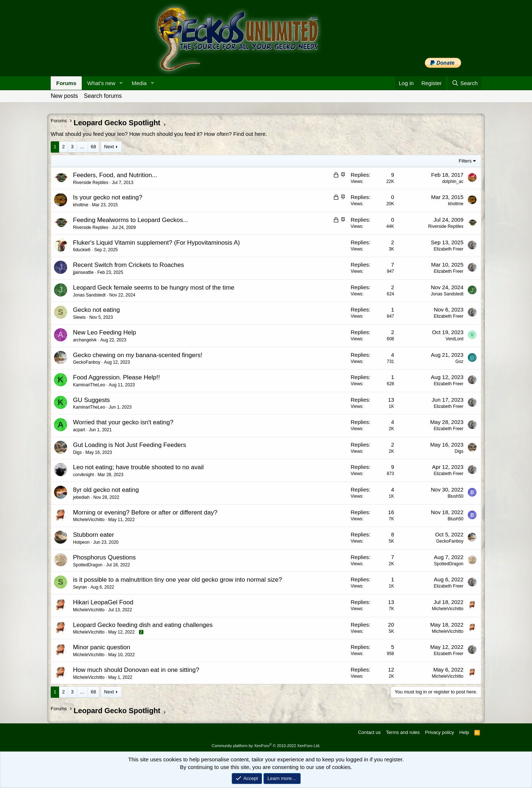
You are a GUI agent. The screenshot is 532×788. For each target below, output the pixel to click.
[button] (121, 83)
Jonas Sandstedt (89, 295)
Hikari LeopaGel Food (103, 602)
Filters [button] (465, 161)
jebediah (81, 497)
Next (109, 147)
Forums (66, 83)
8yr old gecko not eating (106, 490)
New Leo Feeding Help (105, 332)
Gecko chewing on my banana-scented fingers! (138, 355)
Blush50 (456, 496)
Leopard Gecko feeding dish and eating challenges (143, 625)
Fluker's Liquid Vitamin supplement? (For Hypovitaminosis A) (156, 243)
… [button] (82, 147)
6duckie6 (82, 250)
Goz (459, 362)
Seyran (80, 587)
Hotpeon (81, 542)
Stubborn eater (93, 535)
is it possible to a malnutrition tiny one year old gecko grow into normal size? (178, 580)
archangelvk (85, 340)
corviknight (83, 475)
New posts (64, 96)
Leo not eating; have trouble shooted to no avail (138, 467)
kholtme (81, 205)
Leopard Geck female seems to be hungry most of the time (154, 288)
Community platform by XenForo (266, 746)
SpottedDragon (88, 565)
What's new (101, 83)
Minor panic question (102, 647)
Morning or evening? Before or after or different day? (145, 512)
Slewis (79, 317)
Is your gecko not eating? (108, 197)
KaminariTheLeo (89, 385)
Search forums (103, 96)
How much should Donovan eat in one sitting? (136, 670)
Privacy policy (440, 732)
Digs (77, 452)
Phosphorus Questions (104, 557)
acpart (79, 430)
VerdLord (454, 339)
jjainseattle (83, 272)
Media (139, 83)
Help (464, 732)
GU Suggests (91, 400)
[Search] (465, 83)
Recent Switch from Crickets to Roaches (128, 265)
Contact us (369, 732)
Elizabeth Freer (449, 249)
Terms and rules (403, 732)
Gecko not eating (97, 310)
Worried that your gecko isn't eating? (123, 422)
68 (93, 147)
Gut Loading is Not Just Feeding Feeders (130, 445)
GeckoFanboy (87, 362)
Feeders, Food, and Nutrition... (115, 175)
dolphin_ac (453, 181)
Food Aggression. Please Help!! (116, 377)
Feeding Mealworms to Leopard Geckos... (131, 220)
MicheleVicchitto (89, 520)
